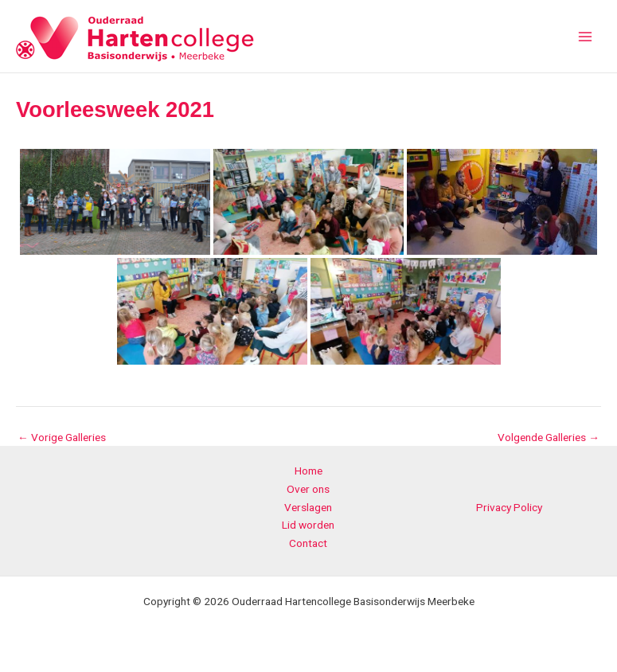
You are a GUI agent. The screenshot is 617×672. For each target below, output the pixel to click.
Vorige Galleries (62, 438)
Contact (308, 543)
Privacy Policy (509, 507)
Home (308, 471)
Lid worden (308, 525)
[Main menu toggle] (586, 36)
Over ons (308, 489)
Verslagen (308, 507)
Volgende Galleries (549, 438)
